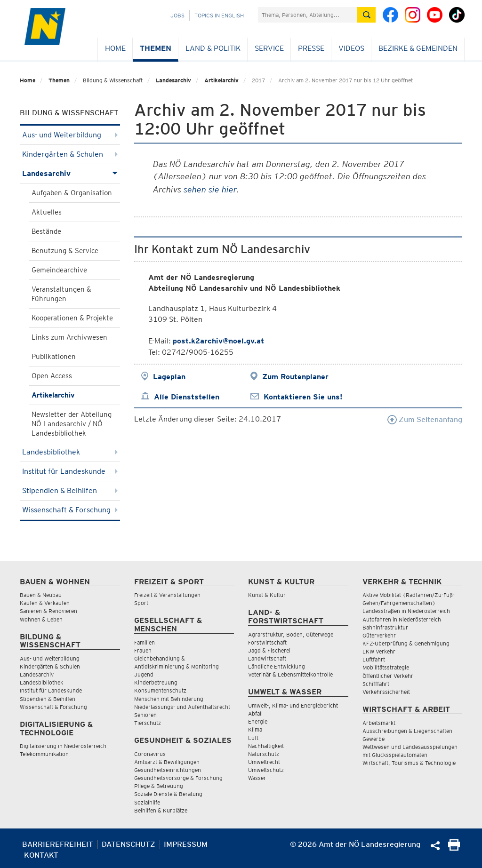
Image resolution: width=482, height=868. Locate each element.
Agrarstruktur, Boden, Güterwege (291, 634)
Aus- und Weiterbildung (70, 135)
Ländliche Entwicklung (277, 666)
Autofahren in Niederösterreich (402, 619)
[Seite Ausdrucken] (454, 848)
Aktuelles (47, 212)
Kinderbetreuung (156, 682)
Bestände (46, 231)
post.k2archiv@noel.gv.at (218, 341)
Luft (253, 738)
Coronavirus (150, 754)
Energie (258, 721)
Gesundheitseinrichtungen (168, 770)
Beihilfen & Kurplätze (161, 810)
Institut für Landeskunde (70, 471)
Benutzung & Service (65, 251)
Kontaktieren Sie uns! (303, 397)
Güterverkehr (379, 635)
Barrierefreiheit (58, 844)
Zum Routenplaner (295, 377)
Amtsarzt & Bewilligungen (167, 762)
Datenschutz (129, 844)
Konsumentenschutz (160, 690)
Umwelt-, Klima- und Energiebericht (293, 705)
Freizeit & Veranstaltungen (167, 595)
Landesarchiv (173, 80)
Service (269, 48)
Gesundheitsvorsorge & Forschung (178, 778)
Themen (156, 48)
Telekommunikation (44, 754)
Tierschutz (148, 723)
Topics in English (219, 15)
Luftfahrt (374, 659)
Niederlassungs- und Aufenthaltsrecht (182, 707)
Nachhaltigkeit (266, 746)
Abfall (255, 713)
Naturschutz (264, 754)
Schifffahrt (376, 684)
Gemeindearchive (59, 270)
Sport (141, 603)
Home (115, 48)
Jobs (177, 15)
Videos (351, 48)
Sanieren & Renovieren (48, 611)
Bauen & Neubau (41, 595)
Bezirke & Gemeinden (418, 48)
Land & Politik (213, 48)
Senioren (145, 715)
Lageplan (169, 377)
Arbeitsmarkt (379, 723)
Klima (255, 729)
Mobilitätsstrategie (386, 667)
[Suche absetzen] (366, 15)
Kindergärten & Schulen (70, 154)
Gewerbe (374, 739)
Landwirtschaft (267, 658)
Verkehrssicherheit (386, 692)
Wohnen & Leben (41, 619)
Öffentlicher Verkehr (388, 676)
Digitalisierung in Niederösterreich (63, 746)
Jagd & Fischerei (269, 650)
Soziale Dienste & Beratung (168, 794)
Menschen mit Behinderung (169, 699)
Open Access (52, 376)
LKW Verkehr (379, 651)
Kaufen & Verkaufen (45, 603)
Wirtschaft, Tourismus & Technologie (409, 763)
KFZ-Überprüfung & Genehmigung (406, 643)
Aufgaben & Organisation (72, 193)
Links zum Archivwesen (69, 337)
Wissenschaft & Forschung (70, 510)
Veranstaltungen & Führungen (61, 294)
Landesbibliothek (70, 452)
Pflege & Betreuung (159, 786)
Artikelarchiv (221, 80)
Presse (311, 48)
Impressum (186, 844)
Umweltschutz (266, 770)
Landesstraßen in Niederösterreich (406, 611)
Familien (145, 642)
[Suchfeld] (307, 15)
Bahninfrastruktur (385, 627)
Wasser (257, 778)
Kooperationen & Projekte (72, 318)
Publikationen (54, 357)
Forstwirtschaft (267, 642)
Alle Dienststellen (187, 397)
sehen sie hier (210, 189)
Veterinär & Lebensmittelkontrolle (290, 674)
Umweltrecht (264, 762)
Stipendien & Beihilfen (70, 490)
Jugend (144, 674)
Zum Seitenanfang (425, 419)
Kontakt (41, 855)
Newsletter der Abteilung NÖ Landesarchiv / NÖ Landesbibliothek (72, 424)
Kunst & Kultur (267, 595)
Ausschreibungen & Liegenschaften (407, 731)
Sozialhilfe (147, 802)
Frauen (143, 650)
